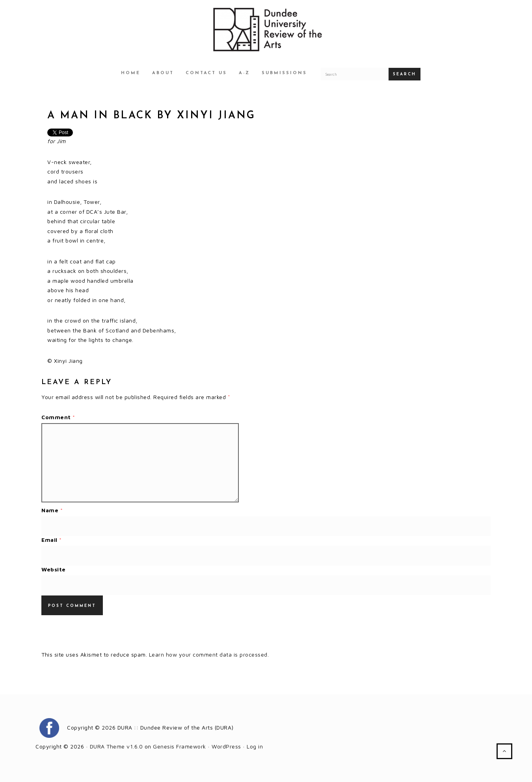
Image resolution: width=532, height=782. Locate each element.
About (163, 73)
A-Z (244, 73)
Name (52, 510)
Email (52, 540)
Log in (255, 746)
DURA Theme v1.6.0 (116, 746)
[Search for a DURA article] (355, 74)
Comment (58, 417)
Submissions (284, 73)
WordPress (226, 746)
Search (405, 74)
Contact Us (206, 73)
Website (54, 569)
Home (131, 73)
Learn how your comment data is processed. (209, 654)
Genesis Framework (180, 746)
